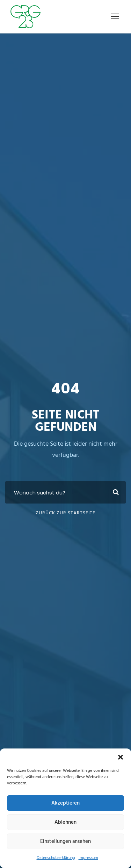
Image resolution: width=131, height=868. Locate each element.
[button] (121, 757)
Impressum (88, 858)
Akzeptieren (65, 803)
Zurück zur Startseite (65, 513)
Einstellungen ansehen (65, 842)
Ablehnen (65, 822)
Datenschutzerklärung (56, 858)
